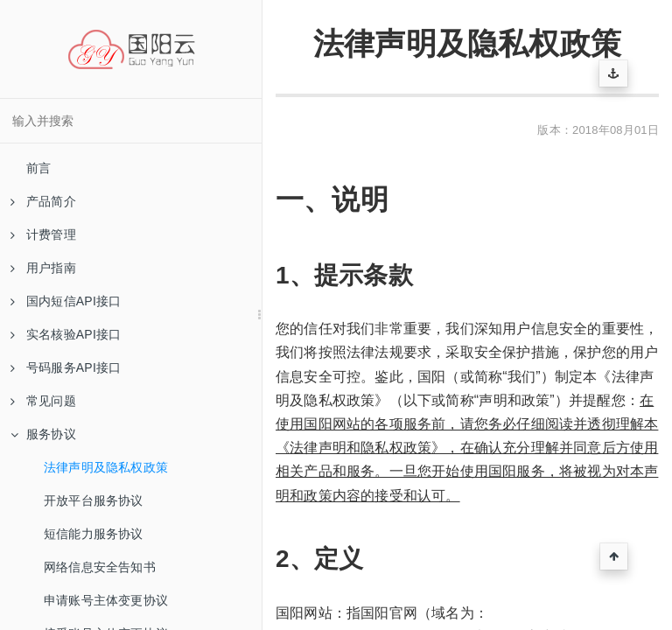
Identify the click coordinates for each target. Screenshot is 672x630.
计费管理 (43, 234)
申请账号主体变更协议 (106, 600)
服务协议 (43, 434)
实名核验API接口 (66, 334)
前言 (38, 168)
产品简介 (43, 201)
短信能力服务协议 (94, 534)
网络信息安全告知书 (100, 567)
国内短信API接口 (66, 301)
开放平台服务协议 (94, 500)
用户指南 (43, 268)
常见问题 (43, 401)
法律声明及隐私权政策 (106, 467)
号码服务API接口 (66, 367)
